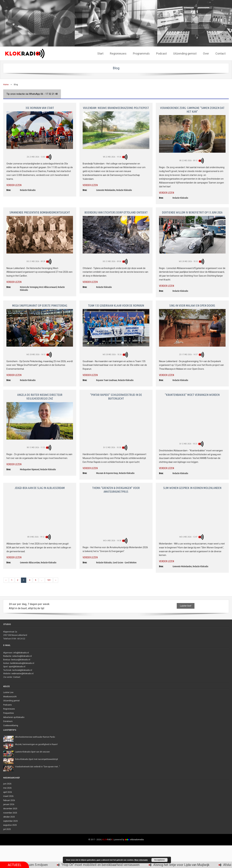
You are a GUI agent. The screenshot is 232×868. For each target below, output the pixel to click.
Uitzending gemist (11, 701)
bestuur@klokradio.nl (21, 660)
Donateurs (8, 721)
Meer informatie (141, 860)
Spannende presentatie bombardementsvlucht (40, 212)
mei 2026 (7, 788)
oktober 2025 (9, 817)
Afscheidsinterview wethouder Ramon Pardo (35, 737)
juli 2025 (7, 829)
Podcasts (7, 705)
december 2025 (10, 809)
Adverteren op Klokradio (14, 717)
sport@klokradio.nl (17, 667)
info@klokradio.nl (21, 653)
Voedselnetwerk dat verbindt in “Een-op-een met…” (37, 767)
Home (6, 85)
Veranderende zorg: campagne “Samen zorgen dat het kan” (192, 110)
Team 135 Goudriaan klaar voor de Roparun (116, 305)
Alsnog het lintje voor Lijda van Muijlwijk (200, 865)
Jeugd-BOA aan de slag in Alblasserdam (40, 488)
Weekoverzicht (10, 697)
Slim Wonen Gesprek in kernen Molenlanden (192, 488)
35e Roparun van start (40, 108)
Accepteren (159, 860)
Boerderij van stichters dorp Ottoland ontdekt (116, 212)
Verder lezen (14, 185)
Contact (17, 677)
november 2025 (10, 813)
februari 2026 (9, 800)
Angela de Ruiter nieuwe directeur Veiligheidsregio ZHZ (40, 397)
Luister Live (8, 692)
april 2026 (8, 792)
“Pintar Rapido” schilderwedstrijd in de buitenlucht (116, 397)
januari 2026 (9, 804)
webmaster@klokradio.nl (22, 674)
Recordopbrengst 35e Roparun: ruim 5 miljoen (34, 865)
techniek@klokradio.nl (22, 670)
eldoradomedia (137, 840)
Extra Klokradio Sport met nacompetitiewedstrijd (36, 759)
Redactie (7, 656)
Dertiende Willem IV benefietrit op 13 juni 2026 (192, 212)
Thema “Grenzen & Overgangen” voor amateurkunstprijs (116, 490)
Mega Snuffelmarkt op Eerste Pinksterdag (40, 305)
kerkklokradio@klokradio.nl (22, 663)
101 (49, 580)
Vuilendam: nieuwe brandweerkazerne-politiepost (116, 108)
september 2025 (10, 821)
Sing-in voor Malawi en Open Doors (192, 305)
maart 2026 (8, 796)
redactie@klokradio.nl (22, 656)
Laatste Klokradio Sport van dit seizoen (32, 752)
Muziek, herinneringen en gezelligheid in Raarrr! (36, 744)
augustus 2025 (10, 825)
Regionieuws (9, 709)
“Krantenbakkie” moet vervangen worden (192, 395)
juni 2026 (7, 784)
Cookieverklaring (11, 726)
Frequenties (9, 713)
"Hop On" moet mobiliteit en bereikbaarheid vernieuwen (119, 865)
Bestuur (7, 660)
